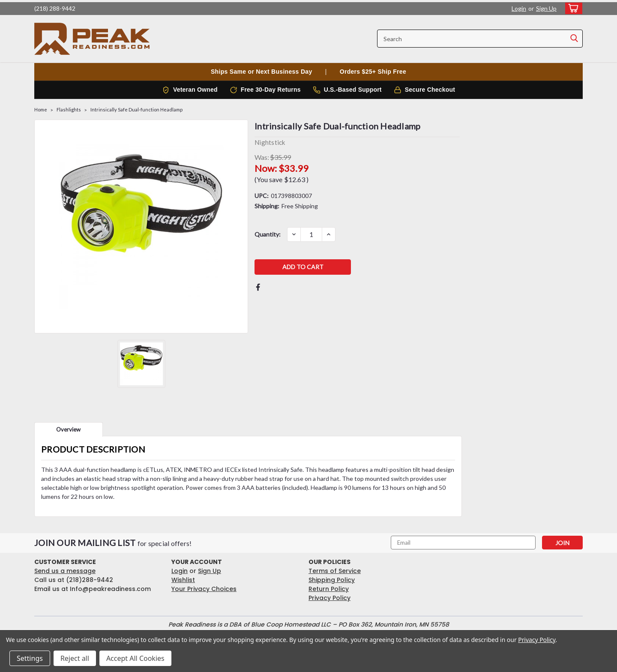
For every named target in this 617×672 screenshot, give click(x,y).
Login (519, 8)
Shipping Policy (332, 580)
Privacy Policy (329, 598)
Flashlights (69, 109)
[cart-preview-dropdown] (572, 8)
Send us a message (65, 571)
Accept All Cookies (135, 658)
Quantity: (268, 234)
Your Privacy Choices (204, 589)
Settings (30, 658)
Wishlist (183, 580)
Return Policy (329, 589)
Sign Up (546, 8)
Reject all (75, 658)
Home (41, 109)
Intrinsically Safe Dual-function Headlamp (136, 109)
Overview (68, 429)
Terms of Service (335, 571)
